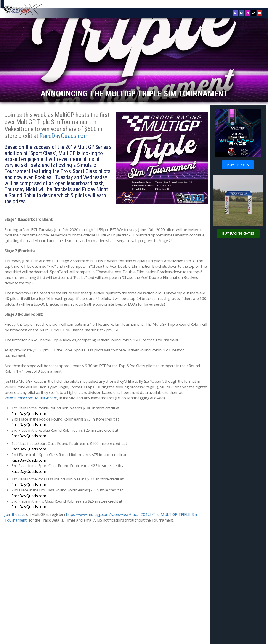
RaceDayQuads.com (64, 156)
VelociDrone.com (19, 418)
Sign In (253, 4)
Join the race (15, 534)
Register (240, 4)
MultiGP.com (46, 418)
